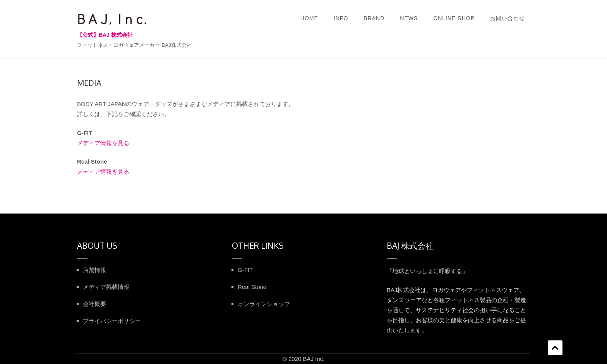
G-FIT (245, 270)
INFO (341, 18)
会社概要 (94, 304)
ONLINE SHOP (454, 18)
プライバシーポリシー (112, 321)
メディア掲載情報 (106, 287)
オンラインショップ (264, 304)
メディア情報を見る (103, 143)
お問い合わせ (508, 18)
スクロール (555, 348)
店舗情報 (94, 270)
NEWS (409, 18)
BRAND (374, 18)
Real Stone (252, 287)
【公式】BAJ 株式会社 (105, 35)
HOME (309, 18)
